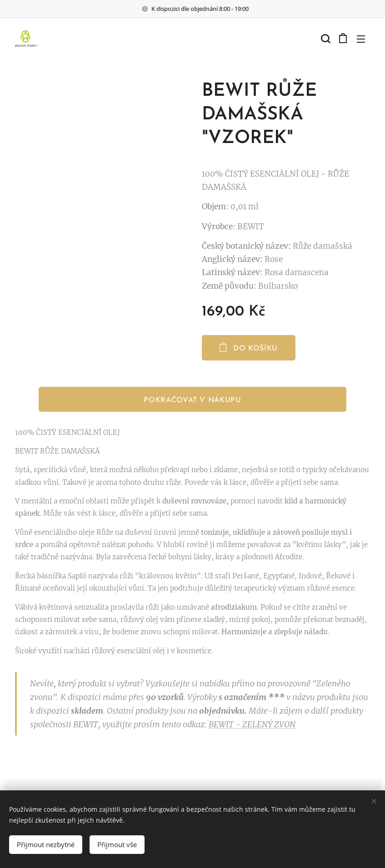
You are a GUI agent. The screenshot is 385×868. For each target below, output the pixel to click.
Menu (361, 39)
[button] (325, 39)
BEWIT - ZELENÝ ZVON (252, 724)
